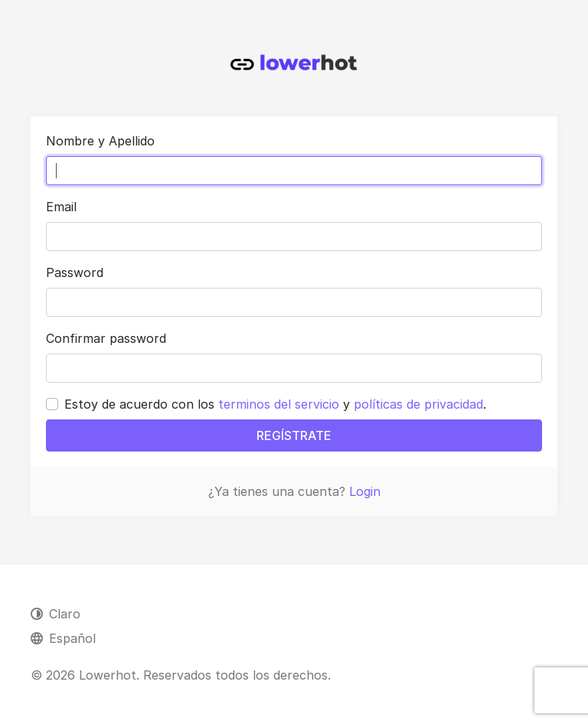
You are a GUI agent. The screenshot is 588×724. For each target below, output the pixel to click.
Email (61, 207)
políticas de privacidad (418, 404)
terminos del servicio (279, 404)
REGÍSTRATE (294, 435)
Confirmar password (106, 338)
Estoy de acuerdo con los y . (275, 404)
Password (75, 272)
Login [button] (365, 491)
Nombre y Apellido (100, 141)
